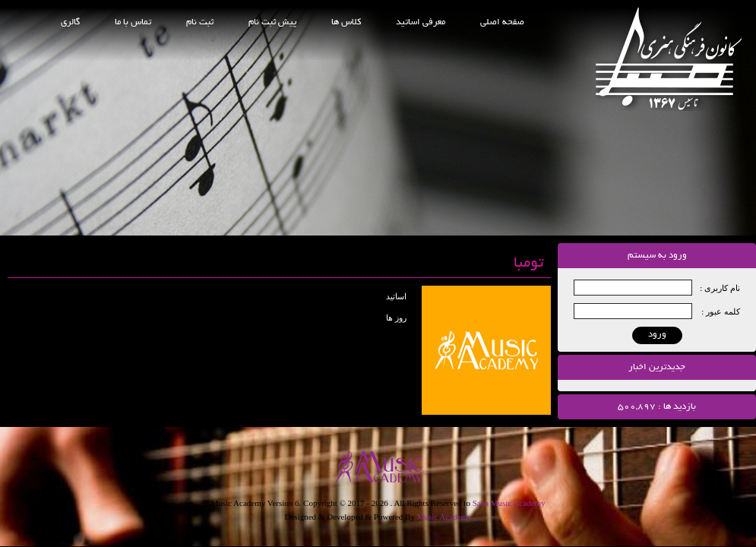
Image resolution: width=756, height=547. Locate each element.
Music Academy (444, 517)
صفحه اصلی (502, 22)
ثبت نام (200, 22)
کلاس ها (346, 22)
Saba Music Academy (509, 503)
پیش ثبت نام (272, 22)
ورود (657, 335)
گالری (70, 22)
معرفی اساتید (421, 22)
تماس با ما (133, 22)
